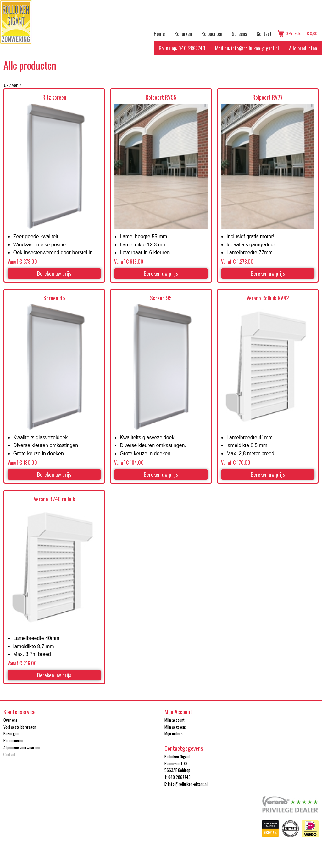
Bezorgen (11, 733)
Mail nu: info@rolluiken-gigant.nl (247, 48)
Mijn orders (174, 733)
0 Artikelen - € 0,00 (302, 34)
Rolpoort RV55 (161, 97)
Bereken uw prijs (54, 273)
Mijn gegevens (176, 727)
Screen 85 (54, 298)
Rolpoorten (212, 34)
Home (159, 34)
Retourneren (13, 740)
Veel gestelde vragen (20, 727)
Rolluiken (183, 34)
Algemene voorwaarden (22, 747)
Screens (239, 34)
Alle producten (303, 48)
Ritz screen (54, 97)
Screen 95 (161, 298)
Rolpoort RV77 (268, 97)
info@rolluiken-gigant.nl (188, 784)
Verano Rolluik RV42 (268, 298)
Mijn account (175, 720)
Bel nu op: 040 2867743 (182, 48)
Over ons (11, 720)
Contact (264, 34)
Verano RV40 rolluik (54, 499)
